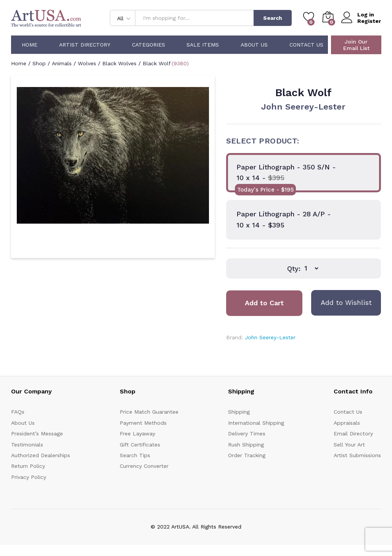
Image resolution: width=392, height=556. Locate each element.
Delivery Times (247, 434)
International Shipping (256, 423)
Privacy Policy (29, 477)
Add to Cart (264, 303)
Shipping (239, 412)
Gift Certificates (140, 445)
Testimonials (27, 445)
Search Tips (135, 455)
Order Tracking (247, 455)
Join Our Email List (356, 45)
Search (273, 18)
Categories (149, 45)
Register (369, 21)
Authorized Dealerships (41, 455)
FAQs (18, 412)
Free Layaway (137, 434)
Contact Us (306, 45)
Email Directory (353, 434)
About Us (254, 45)
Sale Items (203, 45)
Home (30, 45)
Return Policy (28, 466)
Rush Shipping (246, 445)
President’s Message (37, 434)
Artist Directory (85, 45)
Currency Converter (144, 466)
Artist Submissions (357, 455)
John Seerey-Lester (303, 107)
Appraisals (347, 423)
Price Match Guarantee (149, 412)
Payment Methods (143, 423)
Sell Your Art (349, 445)
